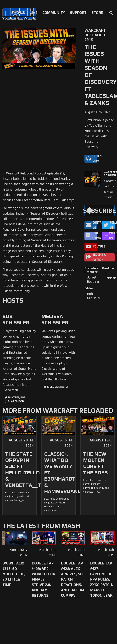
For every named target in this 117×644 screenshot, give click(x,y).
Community (54, 12)
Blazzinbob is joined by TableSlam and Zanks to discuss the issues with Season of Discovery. (99, 134)
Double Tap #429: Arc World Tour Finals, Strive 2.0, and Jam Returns (43, 579)
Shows (18, 12)
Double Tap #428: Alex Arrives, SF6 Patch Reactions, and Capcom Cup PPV (73, 579)
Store (97, 12)
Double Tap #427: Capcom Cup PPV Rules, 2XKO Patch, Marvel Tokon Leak (102, 579)
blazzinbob (16, 401)
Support (78, 12)
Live (34, 12)
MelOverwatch (58, 387)
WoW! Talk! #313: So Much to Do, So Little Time (14, 574)
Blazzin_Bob (17, 397)
